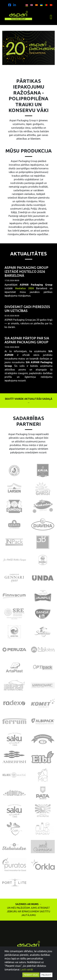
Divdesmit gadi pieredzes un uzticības (27, 309)
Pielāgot (46, 975)
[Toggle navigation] (51, 17)
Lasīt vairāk (27, 969)
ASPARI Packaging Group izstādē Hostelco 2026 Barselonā (26, 271)
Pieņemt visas (31, 975)
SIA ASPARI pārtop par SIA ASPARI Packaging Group (27, 340)
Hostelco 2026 (24, 288)
